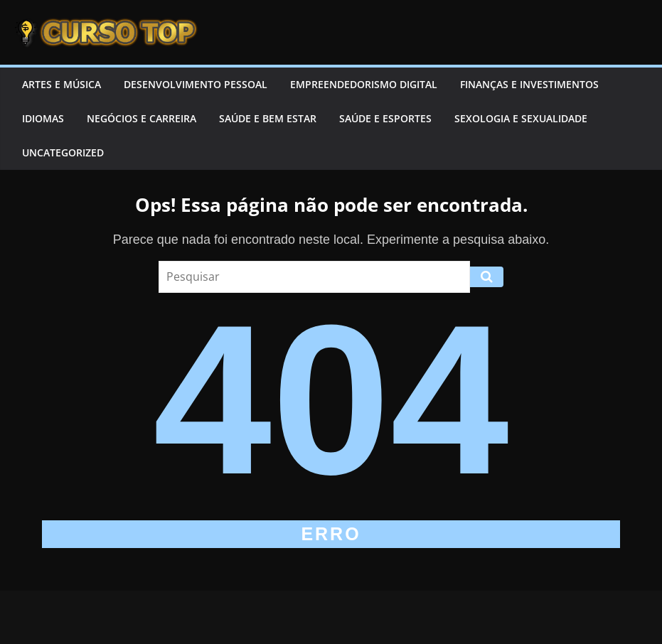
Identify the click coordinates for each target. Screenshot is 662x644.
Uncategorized (63, 152)
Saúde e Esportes (385, 118)
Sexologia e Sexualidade (521, 118)
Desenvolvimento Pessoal (196, 84)
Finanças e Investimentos (529, 84)
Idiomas (43, 118)
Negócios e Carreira (142, 118)
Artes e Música (62, 84)
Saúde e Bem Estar (268, 118)
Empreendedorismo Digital (364, 84)
